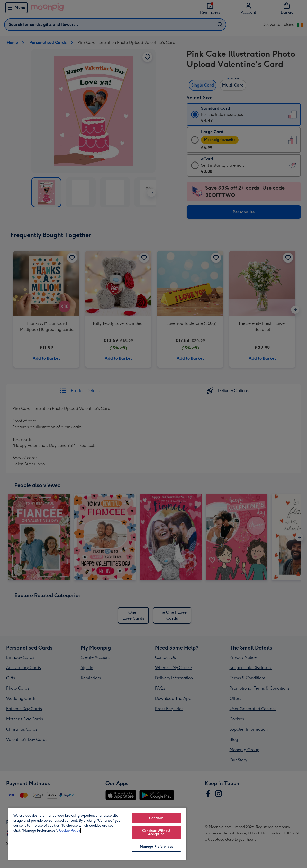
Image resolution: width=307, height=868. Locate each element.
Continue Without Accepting (156, 832)
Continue (156, 818)
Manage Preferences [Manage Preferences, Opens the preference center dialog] (156, 847)
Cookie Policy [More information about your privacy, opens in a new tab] (70, 830)
